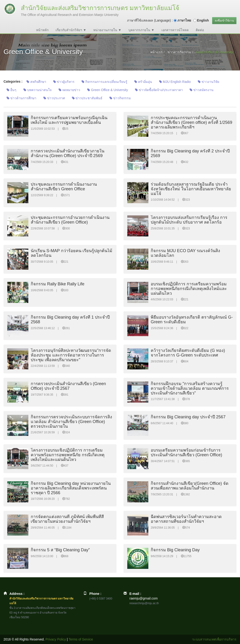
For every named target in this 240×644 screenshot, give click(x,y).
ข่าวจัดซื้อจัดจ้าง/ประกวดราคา (159, 90)
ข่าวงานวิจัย (208, 82)
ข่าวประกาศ (54, 98)
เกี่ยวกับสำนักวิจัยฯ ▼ (71, 30)
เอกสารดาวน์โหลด (175, 30)
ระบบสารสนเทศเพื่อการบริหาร (214, 639)
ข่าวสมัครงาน (202, 90)
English (203, 20)
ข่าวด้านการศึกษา (21, 98)
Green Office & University (108, 90)
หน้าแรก (156, 52)
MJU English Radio (175, 82)
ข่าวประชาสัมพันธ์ (87, 98)
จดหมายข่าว (69, 90)
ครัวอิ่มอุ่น (143, 82)
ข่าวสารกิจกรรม (179, 52)
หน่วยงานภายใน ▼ (107, 30)
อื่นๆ (11, 90)
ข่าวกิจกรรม (120, 98)
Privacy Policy (56, 639)
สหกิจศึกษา (36, 82)
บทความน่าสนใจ (37, 90)
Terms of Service (81, 639)
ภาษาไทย (184, 20)
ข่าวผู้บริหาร (64, 82)
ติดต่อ (200, 30)
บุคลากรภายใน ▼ (141, 30)
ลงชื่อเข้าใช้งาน (224, 21)
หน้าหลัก (42, 30)
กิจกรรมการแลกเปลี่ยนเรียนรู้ (104, 82)
